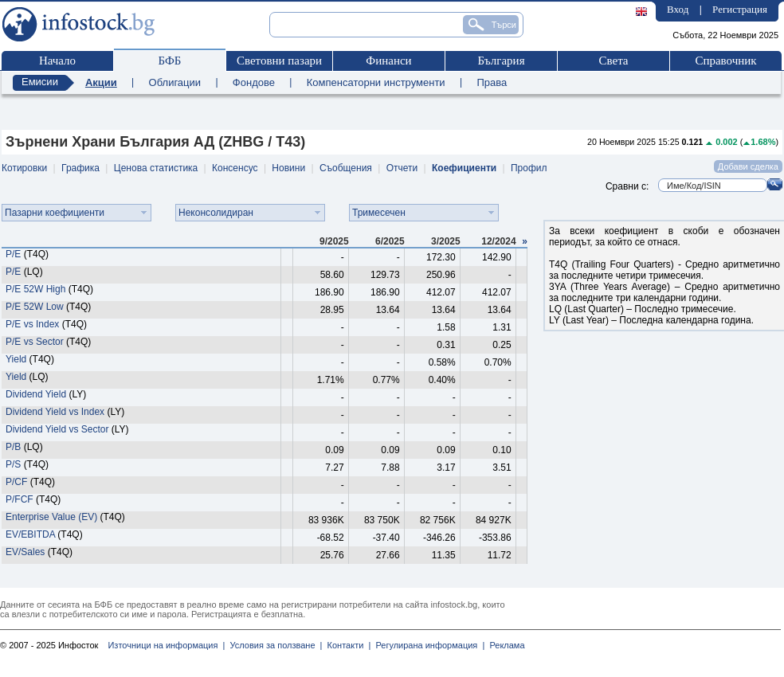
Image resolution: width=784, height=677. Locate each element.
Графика (80, 168)
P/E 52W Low (36, 307)
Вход (678, 9)
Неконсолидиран (216, 213)
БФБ (170, 61)
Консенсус (235, 168)
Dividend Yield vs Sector (57, 429)
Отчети (402, 168)
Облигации (175, 82)
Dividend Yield (36, 394)
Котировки (24, 168)
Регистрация (740, 9)
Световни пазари (279, 61)
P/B (13, 447)
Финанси (388, 61)
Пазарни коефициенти (55, 213)
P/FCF (20, 499)
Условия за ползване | (273, 645)
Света (613, 61)
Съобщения (346, 168)
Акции (101, 82)
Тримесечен (379, 213)
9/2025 (334, 241)
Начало (57, 61)
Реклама (504, 645)
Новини (288, 168)
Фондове (254, 82)
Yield (16, 359)
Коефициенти (464, 168)
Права (492, 82)
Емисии (40, 82)
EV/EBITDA (30, 534)
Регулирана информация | (427, 645)
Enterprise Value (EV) (51, 517)
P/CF (16, 482)
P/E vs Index (32, 324)
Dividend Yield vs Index (55, 412)
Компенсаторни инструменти (376, 82)
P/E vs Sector (35, 342)
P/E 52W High (35, 289)
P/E (13, 254)
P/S (13, 464)
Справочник (725, 61)
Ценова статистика (156, 168)
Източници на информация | (166, 645)
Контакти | (346, 645)
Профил (529, 168)
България (501, 61)
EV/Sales (25, 552)
